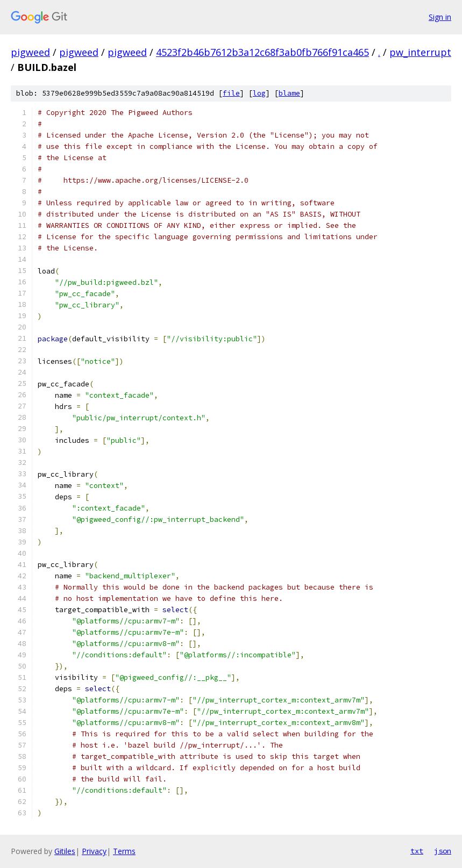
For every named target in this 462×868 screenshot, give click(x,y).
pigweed (30, 52)
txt (417, 851)
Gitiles (65, 851)
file (231, 93)
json (443, 851)
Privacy (94, 851)
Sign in (440, 17)
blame (289, 93)
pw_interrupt (420, 52)
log (259, 93)
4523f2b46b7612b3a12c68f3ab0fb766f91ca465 (262, 52)
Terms (124, 851)
